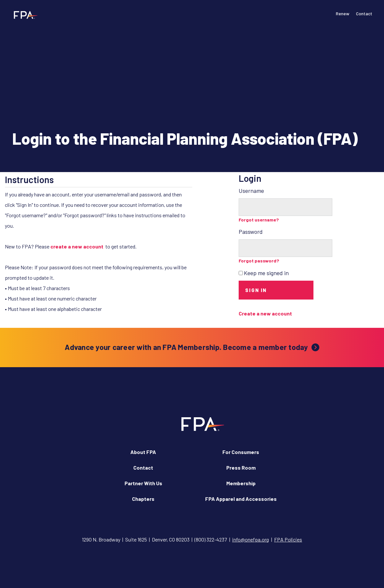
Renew (343, 13)
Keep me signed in (266, 273)
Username (251, 191)
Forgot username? (259, 220)
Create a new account (265, 313)
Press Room (241, 468)
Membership (241, 483)
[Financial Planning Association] (24, 15)
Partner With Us (143, 483)
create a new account (77, 246)
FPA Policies (288, 539)
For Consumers (241, 452)
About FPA (143, 452)
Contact (364, 13)
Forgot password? (259, 261)
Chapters (143, 499)
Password (251, 232)
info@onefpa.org (251, 539)
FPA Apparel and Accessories (241, 499)
